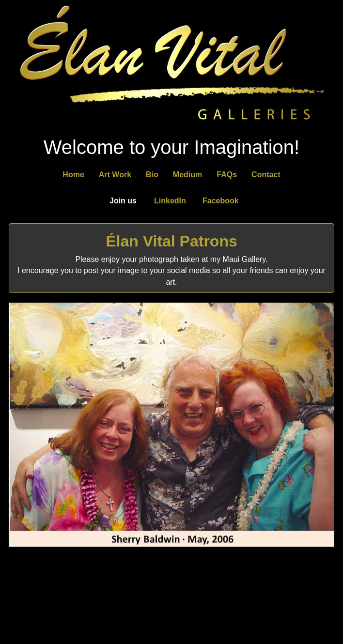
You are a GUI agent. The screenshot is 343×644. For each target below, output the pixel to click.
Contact (266, 175)
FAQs (227, 175)
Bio (152, 175)
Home (73, 175)
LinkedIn (170, 201)
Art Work (115, 175)
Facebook (221, 201)
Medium (187, 175)
